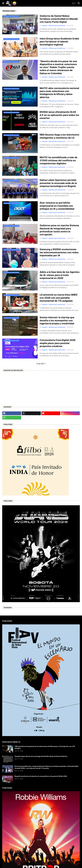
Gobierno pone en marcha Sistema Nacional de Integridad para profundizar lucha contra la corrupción (59, 230)
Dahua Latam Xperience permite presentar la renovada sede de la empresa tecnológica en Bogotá (58, 183)
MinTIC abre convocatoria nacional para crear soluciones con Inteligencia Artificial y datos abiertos (59, 93)
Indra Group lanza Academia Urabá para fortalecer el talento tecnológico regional (59, 42)
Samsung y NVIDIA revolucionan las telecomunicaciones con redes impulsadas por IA (59, 252)
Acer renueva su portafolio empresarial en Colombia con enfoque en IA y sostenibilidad (57, 206)
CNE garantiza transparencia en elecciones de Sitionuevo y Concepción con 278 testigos (45, 747)
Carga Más (40, 364)
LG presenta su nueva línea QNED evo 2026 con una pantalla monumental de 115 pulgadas (59, 298)
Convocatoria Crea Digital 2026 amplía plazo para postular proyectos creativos (58, 343)
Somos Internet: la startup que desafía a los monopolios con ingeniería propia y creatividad (57, 320)
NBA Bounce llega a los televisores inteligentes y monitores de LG (59, 136)
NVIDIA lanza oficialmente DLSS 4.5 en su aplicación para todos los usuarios (59, 115)
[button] (3, 3)
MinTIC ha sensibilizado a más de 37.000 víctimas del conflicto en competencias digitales (59, 160)
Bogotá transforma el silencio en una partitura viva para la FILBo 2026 (41, 776)
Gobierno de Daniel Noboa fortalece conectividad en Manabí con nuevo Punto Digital (59, 19)
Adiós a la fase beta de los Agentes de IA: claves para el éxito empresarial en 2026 (60, 275)
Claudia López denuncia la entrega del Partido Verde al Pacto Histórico (41, 756)
